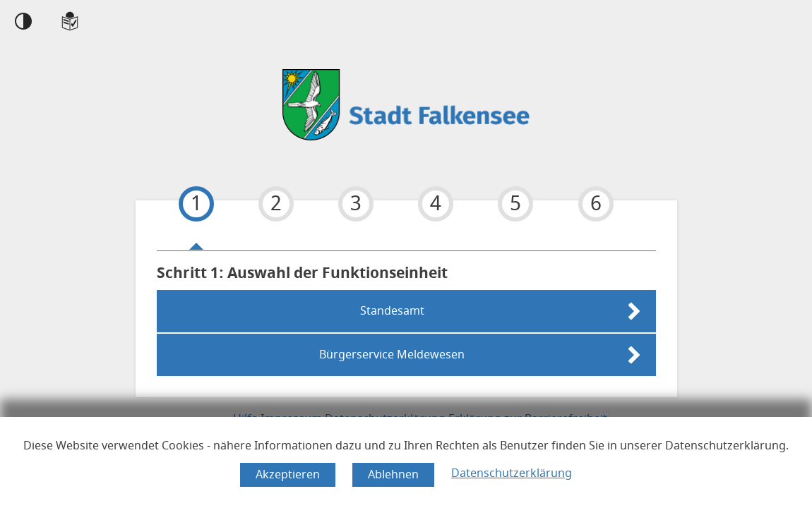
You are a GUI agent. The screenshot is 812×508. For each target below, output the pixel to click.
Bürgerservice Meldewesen (392, 355)
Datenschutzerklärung (512, 473)
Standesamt (392, 311)
